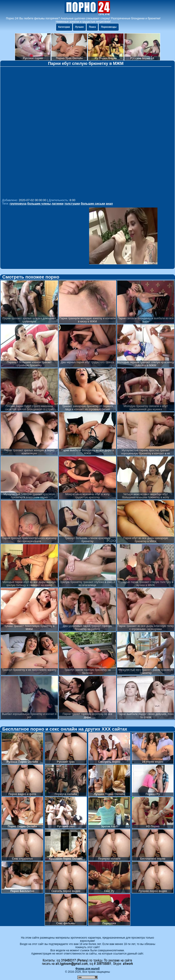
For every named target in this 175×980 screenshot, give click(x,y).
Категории (64, 27)
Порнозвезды (109, 27)
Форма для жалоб (88, 969)
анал (109, 204)
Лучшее (80, 27)
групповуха (18, 204)
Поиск (92, 27)
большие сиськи (93, 204)
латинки (58, 204)
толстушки (72, 204)
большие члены (39, 204)
